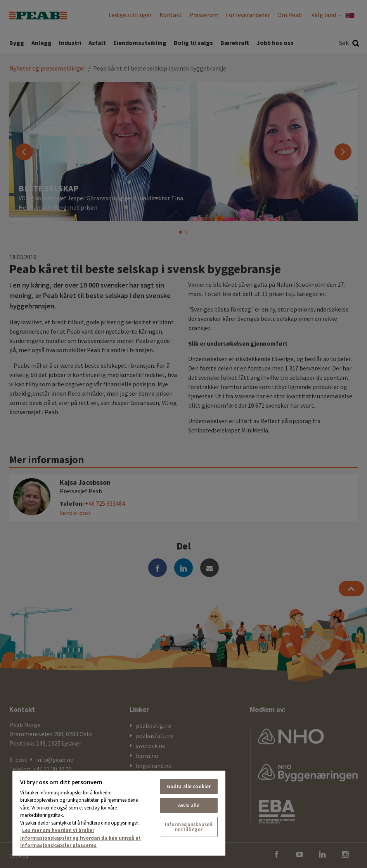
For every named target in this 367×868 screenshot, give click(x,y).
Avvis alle (189, 805)
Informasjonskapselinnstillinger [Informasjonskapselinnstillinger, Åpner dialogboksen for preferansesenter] (189, 827)
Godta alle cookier (189, 786)
